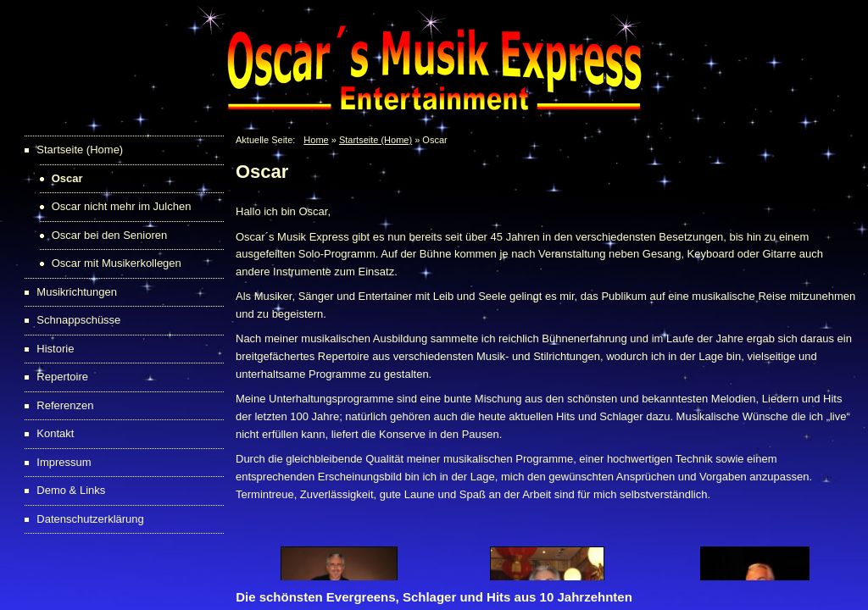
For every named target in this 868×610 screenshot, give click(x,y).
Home (316, 140)
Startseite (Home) (376, 140)
